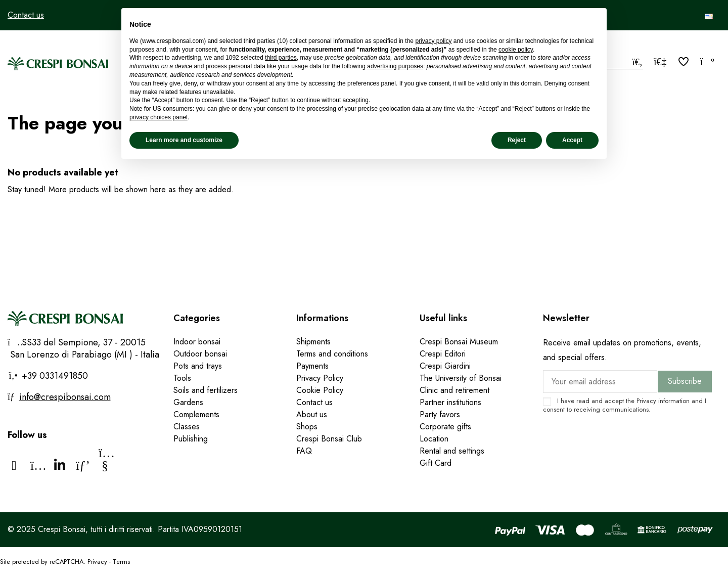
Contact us (26, 15)
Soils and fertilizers (206, 390)
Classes (187, 427)
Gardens (188, 402)
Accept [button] (572, 140)
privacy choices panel (158, 117)
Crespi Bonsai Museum (459, 342)
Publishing (191, 439)
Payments (312, 366)
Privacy (646, 401)
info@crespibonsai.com (65, 397)
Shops (307, 427)
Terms (121, 562)
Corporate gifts (445, 427)
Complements (196, 414)
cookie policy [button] (516, 50)
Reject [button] (517, 140)
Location (434, 439)
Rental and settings (452, 451)
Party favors (440, 414)
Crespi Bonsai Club (329, 439)
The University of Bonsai (461, 378)
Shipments (313, 342)
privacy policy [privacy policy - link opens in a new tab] (433, 41)
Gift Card (436, 463)
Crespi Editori (443, 354)
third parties (281, 58)
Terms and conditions (332, 354)
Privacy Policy (320, 378)
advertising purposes (395, 66)
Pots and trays (198, 366)
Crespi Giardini (445, 366)
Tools (182, 378)
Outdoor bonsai (200, 354)
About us (312, 414)
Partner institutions (450, 402)
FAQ (304, 451)
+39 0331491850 (54, 376)
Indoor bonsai (197, 342)
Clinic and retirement (454, 390)
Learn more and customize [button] (184, 140)
